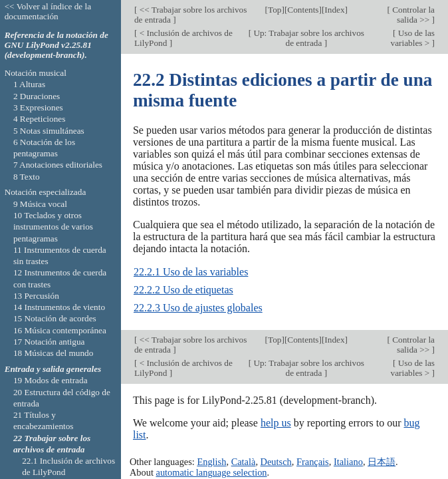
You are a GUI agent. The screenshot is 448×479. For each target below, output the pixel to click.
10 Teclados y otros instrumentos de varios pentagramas (53, 227)
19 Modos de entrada (51, 380)
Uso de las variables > (413, 38)
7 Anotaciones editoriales (58, 165)
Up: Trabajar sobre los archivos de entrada (308, 38)
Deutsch (276, 462)
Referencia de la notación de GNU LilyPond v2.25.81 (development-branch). (56, 45)
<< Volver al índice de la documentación (48, 11)
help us (276, 423)
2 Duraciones (37, 96)
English (211, 462)
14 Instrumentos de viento (59, 307)
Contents (303, 10)
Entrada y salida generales (53, 369)
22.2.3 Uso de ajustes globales (198, 308)
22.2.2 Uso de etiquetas (183, 290)
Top (275, 10)
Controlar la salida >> (412, 15)
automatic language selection (212, 472)
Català (244, 462)
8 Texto (27, 177)
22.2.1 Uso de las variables (191, 272)
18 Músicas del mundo (54, 353)
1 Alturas (29, 84)
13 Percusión (36, 296)
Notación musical (36, 73)
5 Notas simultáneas (49, 131)
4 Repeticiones (39, 119)
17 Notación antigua (49, 342)
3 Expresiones (38, 107)
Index (334, 10)
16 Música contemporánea (60, 330)
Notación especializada (46, 192)
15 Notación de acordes (55, 318)
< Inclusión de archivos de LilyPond (183, 38)
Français (313, 462)
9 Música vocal (40, 204)
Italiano (348, 462)
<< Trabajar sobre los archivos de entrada (190, 15)
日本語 (382, 462)
